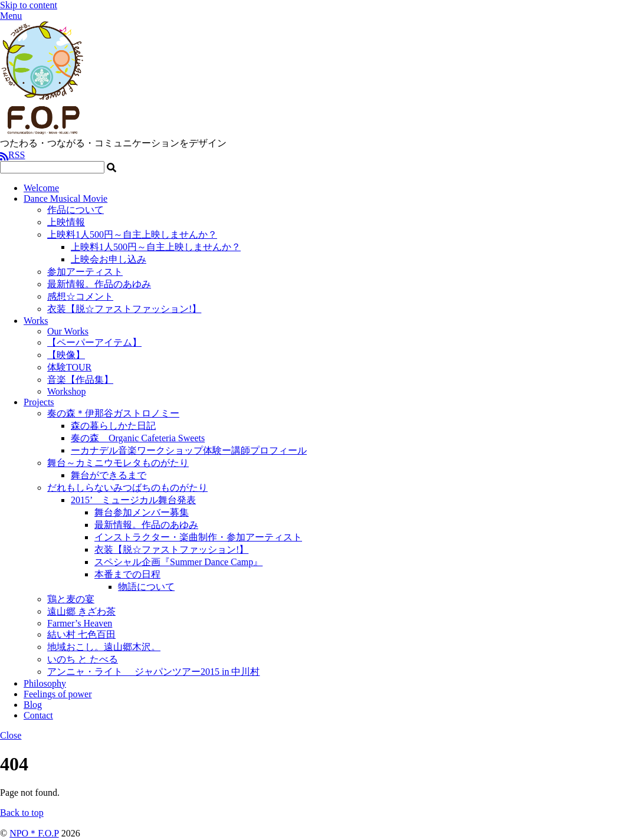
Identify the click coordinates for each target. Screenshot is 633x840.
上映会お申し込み (109, 259)
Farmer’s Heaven (80, 623)
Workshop (66, 391)
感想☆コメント (80, 296)
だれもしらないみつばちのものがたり (127, 488)
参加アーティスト (85, 272)
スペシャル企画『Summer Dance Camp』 (178, 562)
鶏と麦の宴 (71, 599)
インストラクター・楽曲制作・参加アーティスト (198, 537)
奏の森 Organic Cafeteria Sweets (138, 438)
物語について (146, 587)
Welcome (41, 188)
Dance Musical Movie (65, 198)
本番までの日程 (127, 574)
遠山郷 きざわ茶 (81, 611)
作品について (76, 210)
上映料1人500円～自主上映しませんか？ (132, 234)
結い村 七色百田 (81, 634)
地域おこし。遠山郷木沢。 (104, 647)
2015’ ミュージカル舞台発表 (133, 500)
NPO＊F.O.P (34, 833)
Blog (33, 705)
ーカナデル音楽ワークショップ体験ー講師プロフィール (189, 450)
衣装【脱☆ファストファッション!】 (124, 309)
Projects (39, 402)
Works (36, 321)
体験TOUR (69, 367)
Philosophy (45, 683)
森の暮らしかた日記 (113, 426)
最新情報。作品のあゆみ (99, 284)
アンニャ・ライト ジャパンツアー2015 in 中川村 (153, 672)
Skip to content (29, 5)
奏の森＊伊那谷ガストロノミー (113, 413)
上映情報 (66, 222)
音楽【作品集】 (80, 380)
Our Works (68, 331)
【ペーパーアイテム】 (94, 342)
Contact (38, 715)
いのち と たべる (83, 659)
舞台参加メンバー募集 (142, 512)
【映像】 (66, 355)
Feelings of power (58, 694)
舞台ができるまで (109, 475)
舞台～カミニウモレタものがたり (118, 463)
